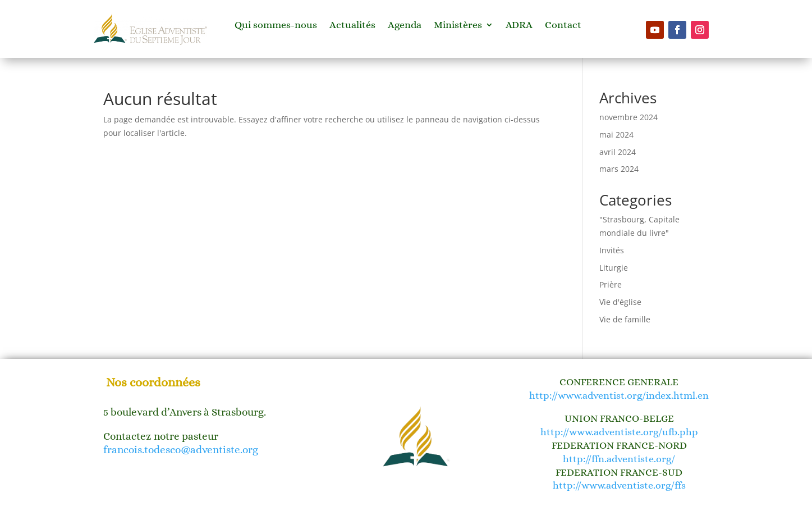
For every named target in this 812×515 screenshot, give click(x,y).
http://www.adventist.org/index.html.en (619, 395)
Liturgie (614, 268)
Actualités (352, 26)
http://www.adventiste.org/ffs (619, 485)
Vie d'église (620, 302)
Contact (563, 26)
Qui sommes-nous (276, 26)
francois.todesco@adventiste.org (181, 450)
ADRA (519, 26)
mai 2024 (616, 135)
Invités (612, 250)
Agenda (405, 26)
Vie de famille (625, 319)
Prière (611, 284)
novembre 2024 (629, 117)
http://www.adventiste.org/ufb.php (619, 432)
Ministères (458, 26)
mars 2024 (619, 169)
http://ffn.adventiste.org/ (619, 459)
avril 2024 (618, 152)
